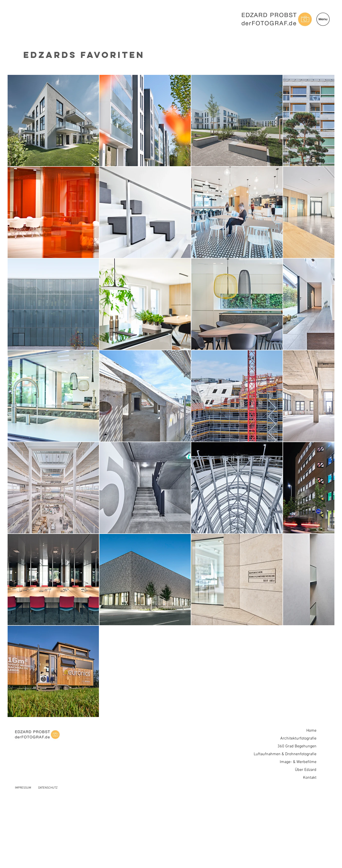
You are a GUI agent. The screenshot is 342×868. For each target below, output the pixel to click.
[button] (323, 19)
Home (311, 731)
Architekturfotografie (298, 739)
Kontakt (310, 778)
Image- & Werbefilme (298, 762)
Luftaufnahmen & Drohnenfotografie (285, 754)
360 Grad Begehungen (297, 746)
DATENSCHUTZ (48, 788)
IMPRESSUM (23, 788)
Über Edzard (306, 770)
